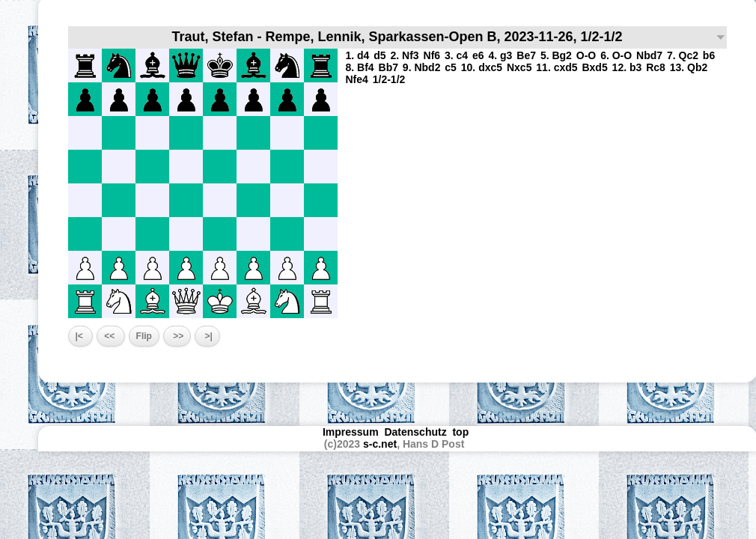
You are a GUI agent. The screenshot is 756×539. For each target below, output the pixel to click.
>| (207, 336)
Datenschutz (415, 432)
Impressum (351, 432)
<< (110, 336)
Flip (144, 336)
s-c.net (380, 444)
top (462, 432)
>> (177, 336)
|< (81, 336)
